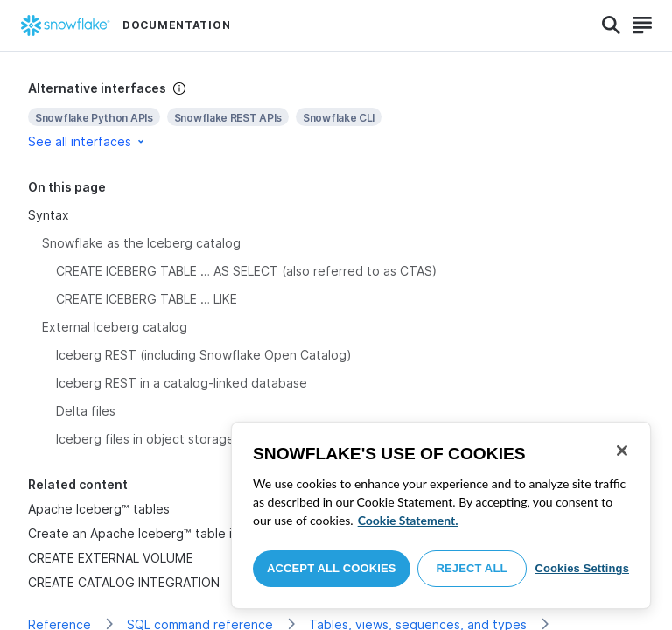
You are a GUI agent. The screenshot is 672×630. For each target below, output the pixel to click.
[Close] (622, 451)
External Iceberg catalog (115, 327)
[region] (441, 515)
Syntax (49, 215)
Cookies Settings (582, 568)
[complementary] (336, 115)
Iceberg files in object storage (145, 439)
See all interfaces (87, 141)
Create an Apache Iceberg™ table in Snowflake (166, 533)
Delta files (86, 411)
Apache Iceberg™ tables (99, 509)
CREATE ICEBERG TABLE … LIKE (147, 299)
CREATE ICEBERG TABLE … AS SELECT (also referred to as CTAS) (246, 271)
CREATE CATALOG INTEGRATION (124, 582)
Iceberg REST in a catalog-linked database (182, 383)
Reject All (472, 568)
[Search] (611, 25)
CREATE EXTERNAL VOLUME (111, 558)
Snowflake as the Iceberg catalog (141, 243)
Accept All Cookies (332, 568)
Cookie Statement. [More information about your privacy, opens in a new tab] (408, 520)
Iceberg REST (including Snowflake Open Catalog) (204, 355)
